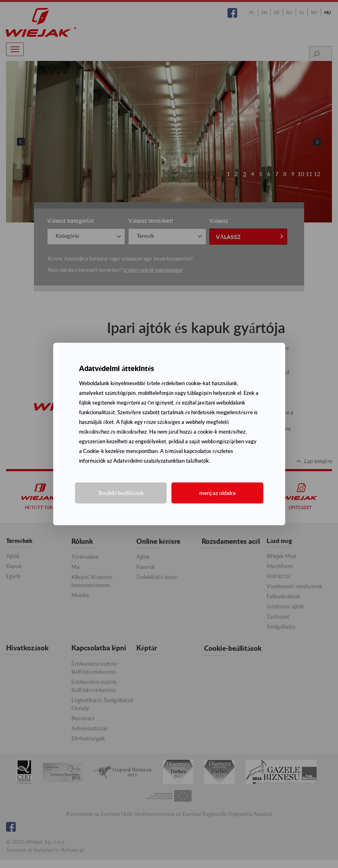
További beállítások (121, 493)
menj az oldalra (217, 493)
